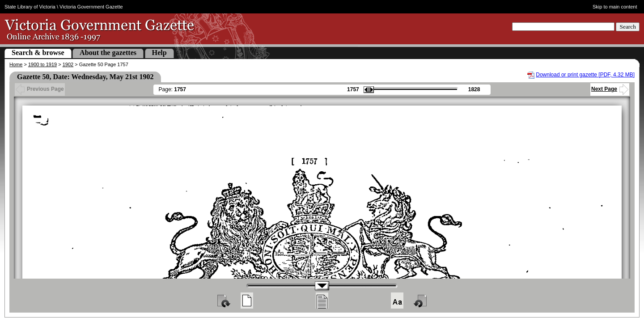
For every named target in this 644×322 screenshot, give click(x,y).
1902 (68, 64)
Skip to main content (615, 7)
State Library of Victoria (30, 7)
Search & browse (38, 53)
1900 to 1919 (42, 64)
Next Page (610, 89)
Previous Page (40, 89)
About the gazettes (108, 53)
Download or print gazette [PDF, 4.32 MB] (585, 75)
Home (16, 64)
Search (628, 27)
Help (159, 53)
